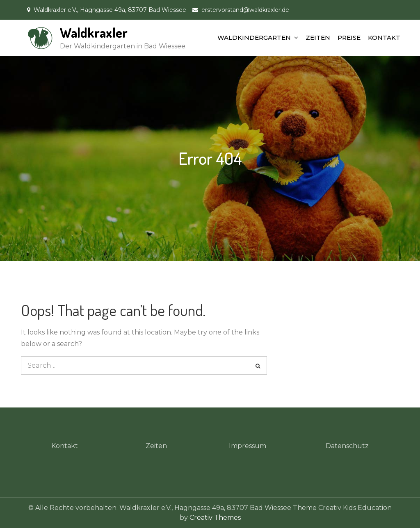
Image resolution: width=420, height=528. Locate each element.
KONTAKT (384, 38)
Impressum (248, 446)
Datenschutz (347, 446)
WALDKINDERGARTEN (254, 38)
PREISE (349, 38)
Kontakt (65, 446)
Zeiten (156, 446)
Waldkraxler (94, 33)
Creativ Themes (215, 518)
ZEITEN (318, 38)
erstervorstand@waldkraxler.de (245, 10)
